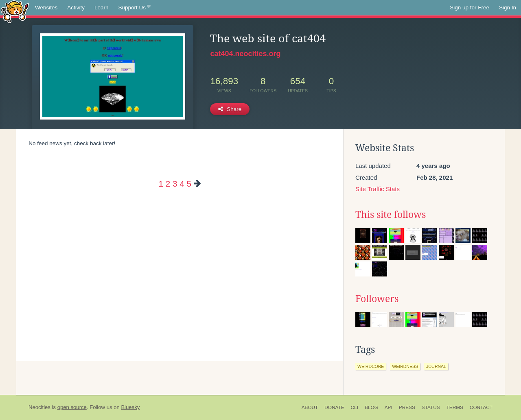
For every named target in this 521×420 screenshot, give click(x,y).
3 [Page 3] (175, 184)
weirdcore (371, 366)
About (310, 407)
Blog (371, 407)
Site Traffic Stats (378, 189)
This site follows (391, 215)
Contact (481, 407)
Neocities (39, 407)
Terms (455, 407)
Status (431, 407)
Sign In (508, 8)
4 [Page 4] (182, 184)
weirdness (405, 366)
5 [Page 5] (189, 184)
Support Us (135, 8)
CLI (355, 407)
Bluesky (130, 407)
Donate (334, 407)
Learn (102, 8)
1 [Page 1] (161, 184)
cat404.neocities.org (245, 54)
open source (72, 407)
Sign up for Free (470, 8)
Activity (76, 8)
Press (407, 407)
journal (436, 366)
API (389, 407)
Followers (377, 299)
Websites (46, 8)
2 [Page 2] (168, 184)
